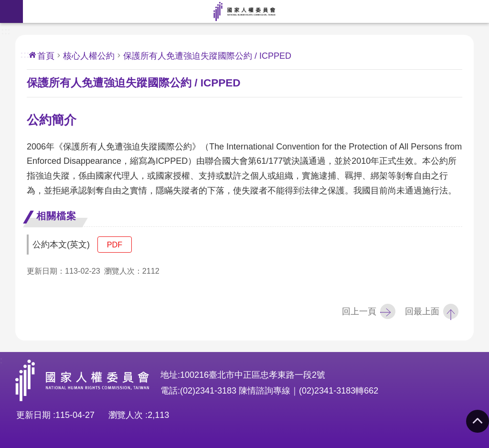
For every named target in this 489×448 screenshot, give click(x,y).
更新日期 (33, 415)
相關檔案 (56, 216)
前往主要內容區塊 (5, 5)
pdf (115, 245)
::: (6, 30)
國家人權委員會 (244, 11)
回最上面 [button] (422, 311)
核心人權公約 (89, 56)
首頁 (46, 56)
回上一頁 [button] (359, 311)
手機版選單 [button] (11, 11)
